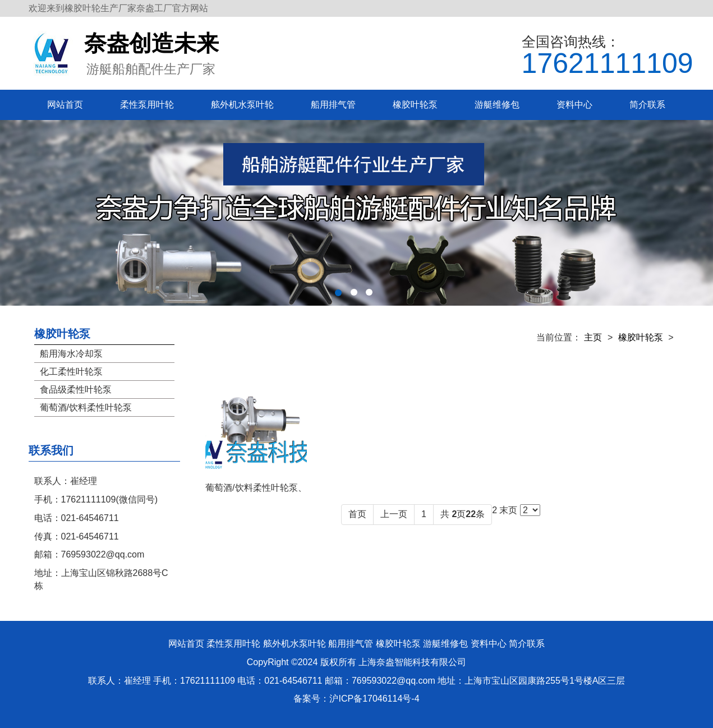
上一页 (394, 514)
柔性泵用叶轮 (147, 105)
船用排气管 (333, 105)
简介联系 (647, 105)
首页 (357, 514)
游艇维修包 (497, 105)
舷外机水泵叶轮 (242, 105)
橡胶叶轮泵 (415, 105)
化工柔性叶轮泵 (71, 372)
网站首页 (65, 105)
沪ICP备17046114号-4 (374, 699)
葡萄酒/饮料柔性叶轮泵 (86, 407)
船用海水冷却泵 (71, 354)
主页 (593, 337)
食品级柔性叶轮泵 (76, 390)
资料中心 (574, 105)
